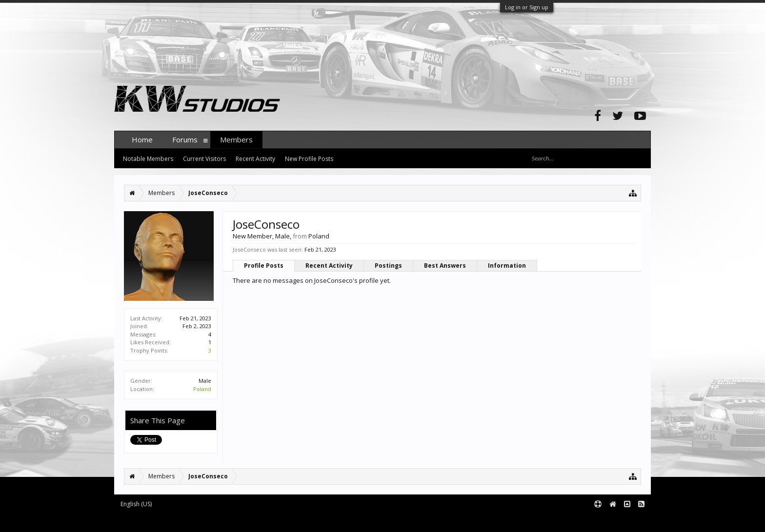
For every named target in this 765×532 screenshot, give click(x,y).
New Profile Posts (309, 159)
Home (142, 139)
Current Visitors (204, 159)
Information (507, 266)
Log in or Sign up (527, 7)
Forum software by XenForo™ (188, 520)
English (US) (136, 504)
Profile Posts (264, 266)
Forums (185, 139)
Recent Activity (329, 266)
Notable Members (148, 159)
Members (236, 139)
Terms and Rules (626, 520)
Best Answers (445, 266)
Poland (202, 389)
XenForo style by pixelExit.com (306, 520)
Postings (388, 266)
